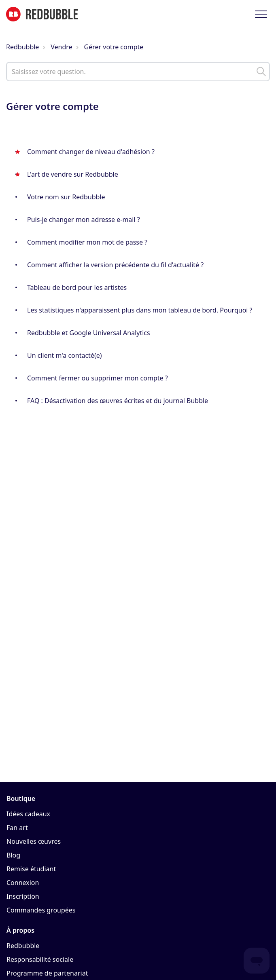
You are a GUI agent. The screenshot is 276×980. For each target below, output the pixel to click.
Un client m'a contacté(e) (65, 355)
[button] (261, 14)
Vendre (61, 47)
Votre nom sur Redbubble (66, 197)
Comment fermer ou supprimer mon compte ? (98, 378)
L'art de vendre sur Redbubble (73, 174)
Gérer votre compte (114, 47)
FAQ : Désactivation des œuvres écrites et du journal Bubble (118, 401)
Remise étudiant (31, 869)
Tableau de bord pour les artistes (77, 287)
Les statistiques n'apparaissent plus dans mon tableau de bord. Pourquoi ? (140, 310)
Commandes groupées (41, 910)
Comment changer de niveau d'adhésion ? (91, 152)
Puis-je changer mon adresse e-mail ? (84, 220)
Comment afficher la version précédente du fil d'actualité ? (115, 265)
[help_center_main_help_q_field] (138, 72)
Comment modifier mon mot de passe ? (87, 242)
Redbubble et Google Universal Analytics (89, 333)
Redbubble (22, 47)
